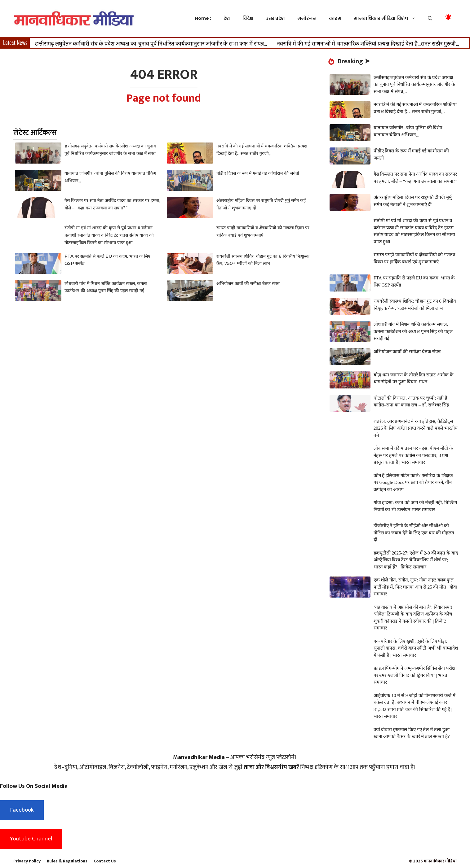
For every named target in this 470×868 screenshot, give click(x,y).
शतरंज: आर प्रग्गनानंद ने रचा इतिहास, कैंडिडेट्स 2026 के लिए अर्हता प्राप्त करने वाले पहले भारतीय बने (416, 428)
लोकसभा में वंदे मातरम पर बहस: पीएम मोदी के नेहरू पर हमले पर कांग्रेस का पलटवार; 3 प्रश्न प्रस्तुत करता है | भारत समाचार (413, 455)
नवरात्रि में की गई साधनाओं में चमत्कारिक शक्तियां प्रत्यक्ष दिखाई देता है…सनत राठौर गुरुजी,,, (368, 43)
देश (227, 18)
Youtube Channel (31, 839)
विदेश (248, 18)
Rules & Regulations (67, 861)
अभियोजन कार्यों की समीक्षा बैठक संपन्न (248, 283)
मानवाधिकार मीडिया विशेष (388, 18)
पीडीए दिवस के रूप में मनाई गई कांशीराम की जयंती (258, 173)
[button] (430, 18)
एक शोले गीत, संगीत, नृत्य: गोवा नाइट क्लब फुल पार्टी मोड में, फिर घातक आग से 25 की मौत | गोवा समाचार (415, 587)
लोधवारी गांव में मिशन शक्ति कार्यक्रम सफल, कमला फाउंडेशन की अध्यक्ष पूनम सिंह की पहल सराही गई (413, 331)
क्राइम (335, 18)
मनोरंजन (307, 18)
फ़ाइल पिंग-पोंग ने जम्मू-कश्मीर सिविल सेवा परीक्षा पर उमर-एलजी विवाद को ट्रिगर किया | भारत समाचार (415, 675)
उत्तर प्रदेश (275, 18)
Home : (203, 18)
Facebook (22, 810)
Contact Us (105, 861)
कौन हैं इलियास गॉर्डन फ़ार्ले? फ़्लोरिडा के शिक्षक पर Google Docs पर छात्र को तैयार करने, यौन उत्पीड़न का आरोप (413, 482)
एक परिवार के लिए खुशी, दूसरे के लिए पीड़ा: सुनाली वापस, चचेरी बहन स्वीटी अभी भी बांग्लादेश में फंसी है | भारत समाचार (416, 648)
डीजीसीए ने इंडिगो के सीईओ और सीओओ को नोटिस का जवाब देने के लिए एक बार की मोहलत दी (414, 533)
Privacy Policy (27, 861)
